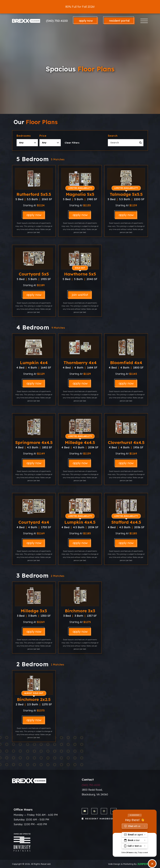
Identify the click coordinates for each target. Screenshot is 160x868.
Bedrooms (24, 136)
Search (113, 136)
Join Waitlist (80, 295)
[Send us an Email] (85, 811)
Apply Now (86, 21)
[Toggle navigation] (144, 21)
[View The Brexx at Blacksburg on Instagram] (104, 811)
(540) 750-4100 (57, 21)
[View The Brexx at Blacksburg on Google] (94, 811)
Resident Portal (119, 21)
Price (43, 136)
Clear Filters (72, 143)
